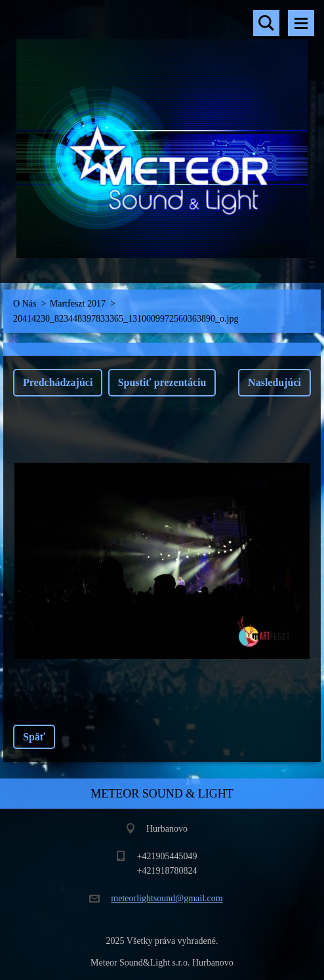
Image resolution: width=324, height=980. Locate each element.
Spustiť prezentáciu (162, 382)
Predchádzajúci (58, 382)
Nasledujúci (274, 382)
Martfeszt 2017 (78, 304)
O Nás (25, 304)
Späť (34, 737)
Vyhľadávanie (266, 23)
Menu (301, 23)
